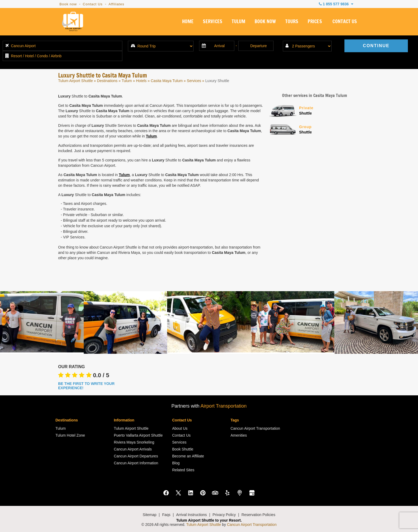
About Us (180, 428)
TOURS (292, 22)
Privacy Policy (224, 515)
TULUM (238, 22)
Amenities (239, 435)
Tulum (127, 81)
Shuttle (329, 110)
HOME (187, 22)
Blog (176, 463)
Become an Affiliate (188, 456)
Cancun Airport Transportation (255, 428)
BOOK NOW (265, 22)
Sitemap (149, 515)
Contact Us (93, 4)
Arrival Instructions (192, 515)
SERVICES (212, 22)
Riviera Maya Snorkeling (134, 442)
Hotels (141, 81)
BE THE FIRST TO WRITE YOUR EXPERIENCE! (86, 386)
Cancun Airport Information (136, 463)
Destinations (107, 81)
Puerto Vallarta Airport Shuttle (138, 435)
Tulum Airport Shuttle (75, 81)
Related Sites (183, 470)
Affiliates (116, 4)
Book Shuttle (183, 449)
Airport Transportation (224, 406)
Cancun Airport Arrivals (133, 449)
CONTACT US (345, 22)
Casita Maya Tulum (167, 81)
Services (194, 81)
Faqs (166, 515)
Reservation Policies (258, 515)
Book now (68, 4)
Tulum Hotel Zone (70, 435)
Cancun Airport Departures (136, 456)
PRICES (315, 22)
